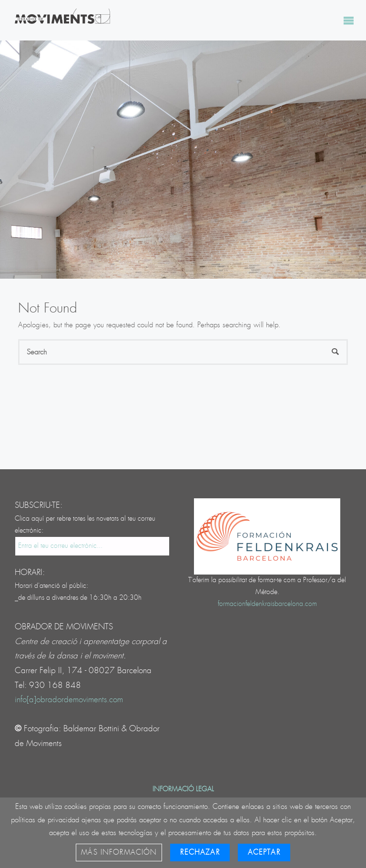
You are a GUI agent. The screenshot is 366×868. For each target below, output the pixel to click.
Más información (119, 853)
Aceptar (264, 853)
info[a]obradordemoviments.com (69, 700)
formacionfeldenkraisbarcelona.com (267, 604)
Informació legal (183, 789)
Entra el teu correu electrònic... (60, 546)
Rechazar (200, 853)
